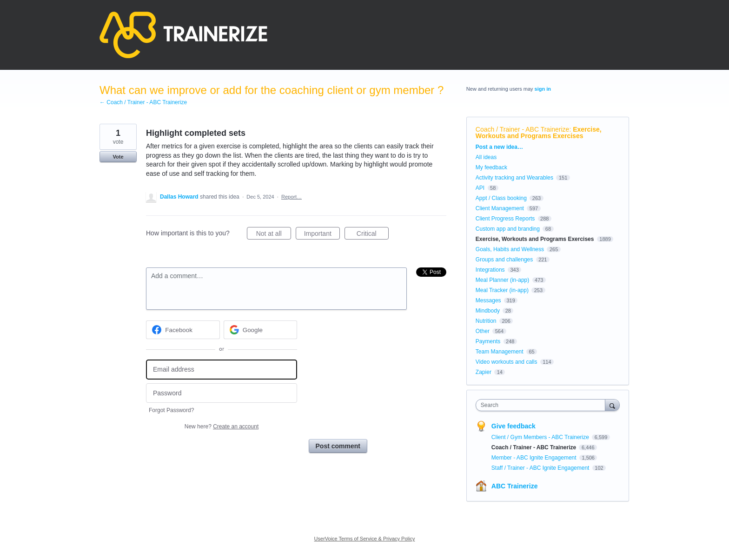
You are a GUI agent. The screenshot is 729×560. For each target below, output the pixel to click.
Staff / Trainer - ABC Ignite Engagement (541, 468)
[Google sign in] (261, 330)
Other (483, 331)
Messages (488, 300)
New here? (222, 427)
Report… (292, 197)
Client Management (500, 208)
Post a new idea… (499, 147)
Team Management (500, 352)
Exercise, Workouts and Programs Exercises (539, 133)
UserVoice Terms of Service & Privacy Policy (365, 539)
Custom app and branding (508, 229)
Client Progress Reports (505, 219)
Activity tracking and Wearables (514, 178)
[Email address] (222, 370)
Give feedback (514, 426)
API (480, 188)
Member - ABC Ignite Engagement (535, 458)
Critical (373, 235)
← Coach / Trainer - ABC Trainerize (143, 102)
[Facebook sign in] (183, 330)
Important (322, 235)
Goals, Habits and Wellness (510, 249)
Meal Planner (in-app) (502, 280)
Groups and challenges (504, 260)
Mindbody (488, 311)
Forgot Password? (171, 410)
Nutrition (486, 321)
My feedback (491, 167)
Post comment (338, 446)
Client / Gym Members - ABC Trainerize (541, 437)
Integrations (490, 270)
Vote (118, 157)
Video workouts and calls (507, 362)
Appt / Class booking (501, 198)
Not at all (274, 235)
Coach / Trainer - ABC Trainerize (523, 129)
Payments (488, 341)
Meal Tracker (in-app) (502, 290)
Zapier (484, 372)
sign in (543, 89)
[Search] (612, 405)
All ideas (486, 157)
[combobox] (543, 405)
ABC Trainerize (515, 486)
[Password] (222, 393)
